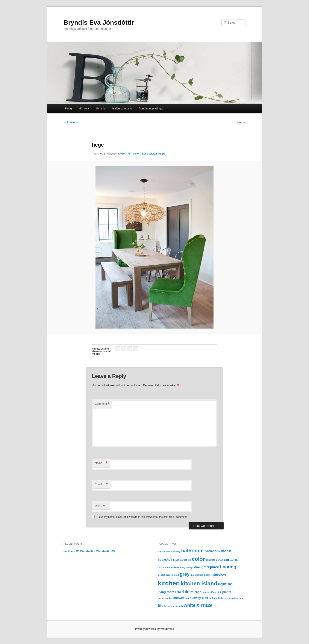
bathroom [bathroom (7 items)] (192, 551)
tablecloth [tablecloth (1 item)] (214, 598)
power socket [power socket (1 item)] (165, 598)
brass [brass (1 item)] (176, 560)
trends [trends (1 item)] (170, 606)
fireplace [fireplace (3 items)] (212, 567)
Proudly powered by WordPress (154, 629)
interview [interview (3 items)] (218, 575)
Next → (241, 122)
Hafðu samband (122, 108)
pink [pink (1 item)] (219, 592)
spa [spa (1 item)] (187, 598)
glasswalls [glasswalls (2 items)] (165, 575)
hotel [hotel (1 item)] (207, 575)
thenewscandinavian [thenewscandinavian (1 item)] (232, 598)
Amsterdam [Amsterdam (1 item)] (164, 552)
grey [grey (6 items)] (185, 574)
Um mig (101, 108)
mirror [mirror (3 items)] (196, 592)
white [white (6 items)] (190, 605)
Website (100, 505)
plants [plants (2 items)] (227, 592)
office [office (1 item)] (213, 592)
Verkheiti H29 (106, 551)
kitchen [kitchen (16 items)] (169, 583)
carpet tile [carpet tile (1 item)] (185, 560)
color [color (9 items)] (198, 559)
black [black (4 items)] (226, 551)
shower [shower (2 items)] (179, 598)
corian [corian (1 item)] (220, 560)
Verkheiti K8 (89, 551)
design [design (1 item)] (190, 567)
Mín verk (84, 108)
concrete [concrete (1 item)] (211, 560)
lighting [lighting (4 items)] (225, 584)
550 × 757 (126, 154)
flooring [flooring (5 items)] (228, 567)
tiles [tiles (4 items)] (162, 605)
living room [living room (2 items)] (166, 592)
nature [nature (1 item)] (205, 592)
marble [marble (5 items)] (182, 592)
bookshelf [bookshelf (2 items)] (165, 560)
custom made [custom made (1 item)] (165, 567)
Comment (102, 404)
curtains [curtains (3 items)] (231, 560)
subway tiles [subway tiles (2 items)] (199, 598)
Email (101, 484)
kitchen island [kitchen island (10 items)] (199, 583)
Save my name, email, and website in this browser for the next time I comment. (142, 517)
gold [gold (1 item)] (176, 575)
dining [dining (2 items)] (199, 567)
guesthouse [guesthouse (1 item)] (197, 575)
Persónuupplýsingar (151, 108)
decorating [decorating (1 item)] (179, 567)
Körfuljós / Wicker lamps (150, 154)
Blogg (68, 108)
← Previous (71, 122)
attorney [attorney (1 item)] (176, 552)
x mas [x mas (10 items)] (204, 605)
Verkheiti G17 (72, 551)
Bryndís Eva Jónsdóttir (99, 22)
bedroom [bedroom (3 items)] (212, 551)
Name (101, 463)
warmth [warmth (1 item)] (179, 606)
